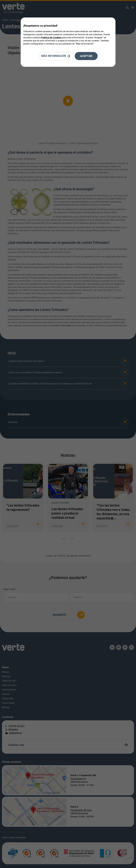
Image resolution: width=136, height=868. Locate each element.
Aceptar (86, 56)
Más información (56, 56)
